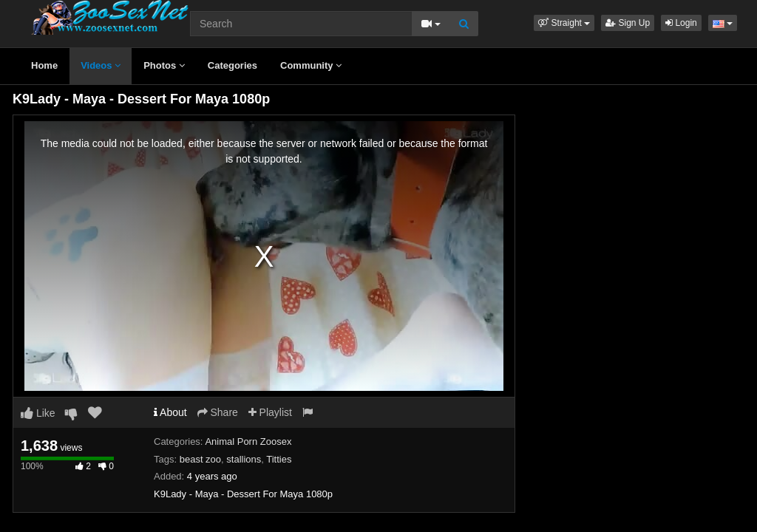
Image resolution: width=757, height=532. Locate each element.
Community (311, 65)
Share (218, 412)
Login (681, 23)
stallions (244, 459)
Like (38, 413)
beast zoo (200, 459)
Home (44, 65)
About (170, 412)
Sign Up (628, 23)
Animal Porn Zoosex (248, 441)
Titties (279, 459)
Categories (232, 65)
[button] (564, 23)
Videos (101, 65)
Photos (164, 65)
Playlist (270, 412)
